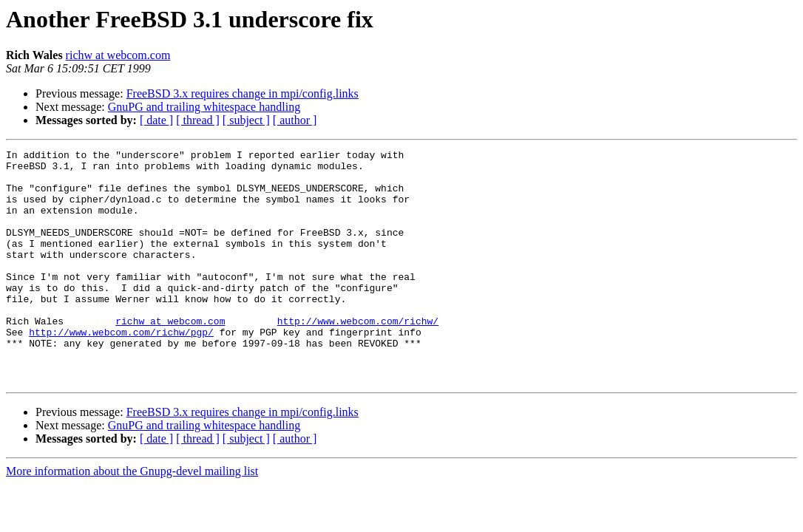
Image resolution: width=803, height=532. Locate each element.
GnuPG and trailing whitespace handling (204, 107)
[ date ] (156, 120)
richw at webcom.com (118, 55)
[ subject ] (246, 120)
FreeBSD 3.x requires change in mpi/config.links (243, 93)
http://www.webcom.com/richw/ (358, 356)
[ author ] (295, 120)
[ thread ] (198, 120)
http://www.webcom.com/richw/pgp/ (121, 369)
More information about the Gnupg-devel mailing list (132, 518)
